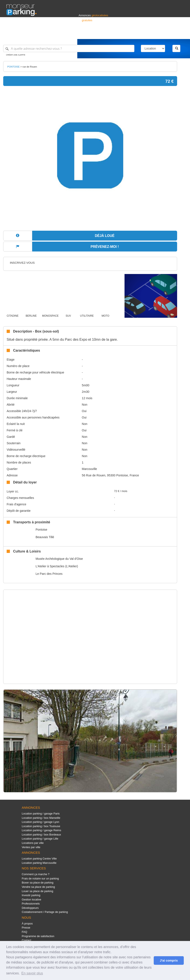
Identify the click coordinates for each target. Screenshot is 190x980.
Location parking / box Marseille (41, 818)
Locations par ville (33, 843)
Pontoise (41, 530)
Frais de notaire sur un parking (40, 878)
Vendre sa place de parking (38, 887)
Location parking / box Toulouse (41, 826)
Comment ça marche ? (36, 874)
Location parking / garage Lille (40, 839)
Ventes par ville (31, 847)
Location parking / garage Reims (41, 830)
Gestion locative (31, 899)
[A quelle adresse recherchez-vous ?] (69, 48)
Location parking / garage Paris (41, 814)
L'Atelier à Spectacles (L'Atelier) (57, 566)
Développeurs (30, 908)
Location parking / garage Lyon (40, 822)
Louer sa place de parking (37, 891)
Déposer (144, 34)
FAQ (24, 932)
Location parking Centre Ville (39, 859)
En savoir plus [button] (32, 973)
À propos (27, 924)
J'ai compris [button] (169, 960)
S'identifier (130, 34)
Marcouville (89, 469)
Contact (26, 940)
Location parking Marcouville (39, 863)
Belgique (168, 34)
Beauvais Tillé (45, 537)
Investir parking (31, 895)
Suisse (179, 34)
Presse (26, 928)
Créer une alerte (16, 55)
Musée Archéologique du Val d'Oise (59, 559)
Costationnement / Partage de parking (45, 912)
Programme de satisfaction (38, 936)
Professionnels (113, 34)
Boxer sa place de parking (37, 883)
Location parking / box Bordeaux (41, 835)
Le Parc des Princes (49, 574)
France (156, 34)
